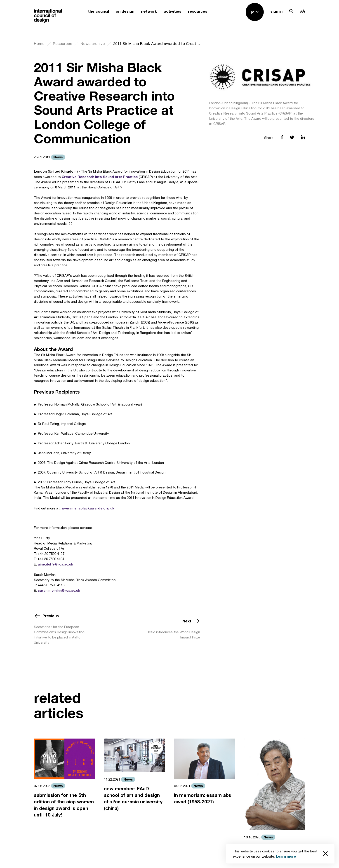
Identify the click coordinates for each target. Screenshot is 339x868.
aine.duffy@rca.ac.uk (55, 564)
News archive (93, 44)
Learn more (286, 856)
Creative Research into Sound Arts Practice (100, 177)
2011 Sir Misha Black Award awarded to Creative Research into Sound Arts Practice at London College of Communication (157, 44)
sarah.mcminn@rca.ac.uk (59, 590)
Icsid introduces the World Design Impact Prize (174, 635)
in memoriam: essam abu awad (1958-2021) (203, 798)
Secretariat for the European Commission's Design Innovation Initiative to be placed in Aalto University (59, 635)
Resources (62, 44)
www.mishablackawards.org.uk (88, 508)
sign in (277, 11)
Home (39, 44)
